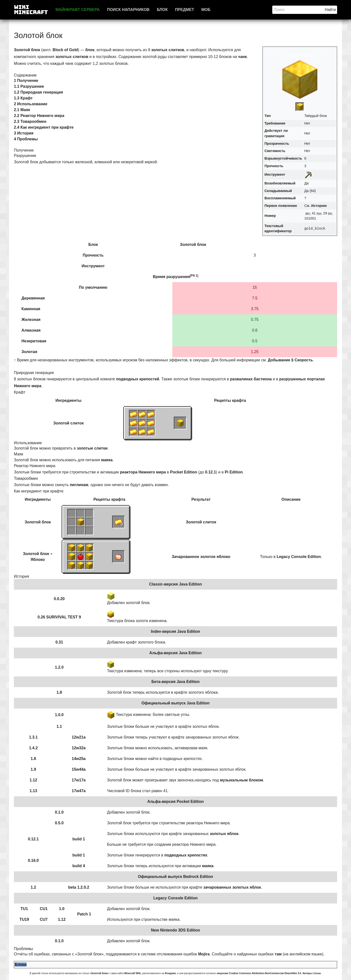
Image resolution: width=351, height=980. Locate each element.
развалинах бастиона (251, 379)
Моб (206, 10)
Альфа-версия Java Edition (176, 653)
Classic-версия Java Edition (175, 584)
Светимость (275, 151)
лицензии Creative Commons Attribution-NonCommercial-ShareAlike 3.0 (259, 973)
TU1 (24, 909)
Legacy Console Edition (299, 557)
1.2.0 (59, 667)
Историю (319, 206)
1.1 (59, 726)
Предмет (185, 10)
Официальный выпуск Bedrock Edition (175, 877)
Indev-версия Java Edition (175, 631)
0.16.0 (33, 860)
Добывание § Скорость (290, 360)
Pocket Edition (184, 472)
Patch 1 (84, 914)
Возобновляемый (280, 183)
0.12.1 (210, 472)
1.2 (33, 887)
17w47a (79, 791)
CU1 (44, 909)
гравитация (274, 136)
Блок (162, 10)
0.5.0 (59, 823)
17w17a (79, 780)
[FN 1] (194, 276)
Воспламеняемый (280, 198)
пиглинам (79, 485)
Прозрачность (277, 144)
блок (90, 50)
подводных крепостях (186, 855)
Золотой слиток (68, 423)
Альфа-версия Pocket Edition (175, 802)
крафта (239, 400)
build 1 (79, 839)
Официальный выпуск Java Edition (175, 703)
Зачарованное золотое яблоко (201, 557)
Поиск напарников (128, 10)
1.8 (59, 692)
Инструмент (275, 174)
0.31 (59, 642)
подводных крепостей (138, 379)
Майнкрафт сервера (77, 10)
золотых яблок (224, 834)
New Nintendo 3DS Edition (176, 930)
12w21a (79, 737)
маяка (107, 460)
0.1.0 (59, 812)
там (278, 954)
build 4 (79, 866)
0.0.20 (59, 599)
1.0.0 (59, 715)
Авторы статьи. (312, 973)
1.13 (33, 791)
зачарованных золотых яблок (232, 887)
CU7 (44, 919)
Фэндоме (170, 973)
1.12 (33, 780)
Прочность (274, 166)
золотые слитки (92, 448)
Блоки (21, 965)
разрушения (178, 277)
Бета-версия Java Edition (175, 682)
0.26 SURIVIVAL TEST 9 (59, 617)
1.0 (62, 909)
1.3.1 (33, 737)
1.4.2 (33, 748)
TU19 (24, 919)
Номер (270, 216)
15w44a (79, 769)
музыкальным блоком (241, 780)
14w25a (79, 759)
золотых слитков (168, 50)
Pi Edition (234, 472)
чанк (243, 57)
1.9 (33, 769)
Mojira (204, 954)
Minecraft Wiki (133, 973)
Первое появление (281, 206)
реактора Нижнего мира (143, 472)
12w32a (79, 748)
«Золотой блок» (99, 973)
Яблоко (38, 560)
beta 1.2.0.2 (79, 887)
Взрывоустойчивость (283, 158)
